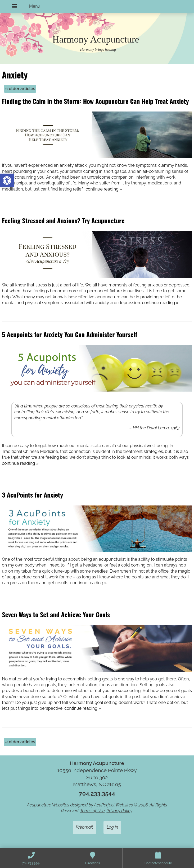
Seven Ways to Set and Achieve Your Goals (56, 614)
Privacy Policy (119, 811)
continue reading (104, 189)
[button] (7, 180)
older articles (20, 89)
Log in (112, 827)
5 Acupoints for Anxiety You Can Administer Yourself (69, 334)
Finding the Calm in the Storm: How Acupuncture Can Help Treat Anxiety (95, 101)
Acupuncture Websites (48, 805)
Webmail (84, 827)
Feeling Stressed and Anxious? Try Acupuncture (63, 220)
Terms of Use (93, 811)
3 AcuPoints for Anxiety (32, 495)
